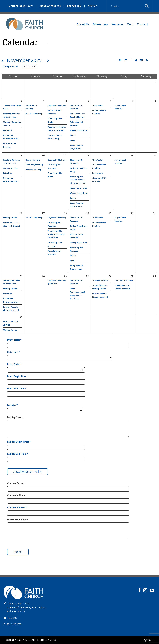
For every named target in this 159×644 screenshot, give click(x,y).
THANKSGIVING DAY (101, 281)
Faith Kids (8, 130)
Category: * (14, 352)
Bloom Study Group (34, 114)
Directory (74, 6)
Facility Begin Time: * (19, 442)
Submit (18, 552)
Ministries (100, 24)
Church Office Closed (124, 281)
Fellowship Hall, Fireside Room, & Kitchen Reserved (78, 180)
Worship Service (10, 168)
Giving (93, 6)
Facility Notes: (15, 417)
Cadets (73, 135)
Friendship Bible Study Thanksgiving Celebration (56, 234)
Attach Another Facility (27, 472)
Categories (11, 66)
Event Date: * (14, 364)
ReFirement (97, 173)
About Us (83, 24)
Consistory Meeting (34, 165)
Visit (130, 24)
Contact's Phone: (17, 495)
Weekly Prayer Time (79, 130)
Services (117, 24)
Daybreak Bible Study (57, 106)
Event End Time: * (17, 388)
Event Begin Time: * (18, 376)
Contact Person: (16, 483)
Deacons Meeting (33, 170)
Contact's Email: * (17, 507)
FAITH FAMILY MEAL (79, 188)
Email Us (10, 618)
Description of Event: (19, 520)
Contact (143, 24)
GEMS (72, 140)
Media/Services (50, 6)
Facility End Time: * (18, 454)
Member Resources (21, 6)
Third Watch (98, 106)
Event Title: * (14, 340)
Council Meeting (33, 160)
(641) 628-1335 (12, 624)
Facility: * (12, 405)
